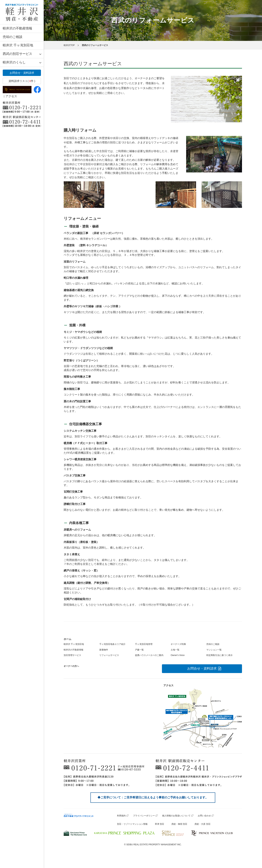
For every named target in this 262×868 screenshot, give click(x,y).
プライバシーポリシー (144, 816)
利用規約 (121, 816)
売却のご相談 (13, 37)
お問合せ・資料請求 (22, 73)
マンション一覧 (214, 650)
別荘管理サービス (72, 655)
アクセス (10, 96)
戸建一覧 (139, 650)
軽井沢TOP (69, 45)
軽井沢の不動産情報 (17, 28)
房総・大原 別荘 (202, 824)
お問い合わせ (204, 816)
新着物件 (104, 650)
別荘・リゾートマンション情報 (132, 824)
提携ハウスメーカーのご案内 (149, 655)
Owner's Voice (178, 655)
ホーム (68, 639)
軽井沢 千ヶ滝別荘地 (18, 45)
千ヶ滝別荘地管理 (144, 644)
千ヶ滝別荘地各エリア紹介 (112, 644)
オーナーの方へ (71, 666)
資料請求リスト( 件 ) (22, 81)
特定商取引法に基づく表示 (219, 655)
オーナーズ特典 (178, 644)
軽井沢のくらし (14, 62)
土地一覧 (175, 650)
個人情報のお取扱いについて (176, 816)
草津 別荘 (159, 824)
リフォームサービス (109, 655)
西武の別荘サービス (17, 54)
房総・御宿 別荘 (179, 824)
